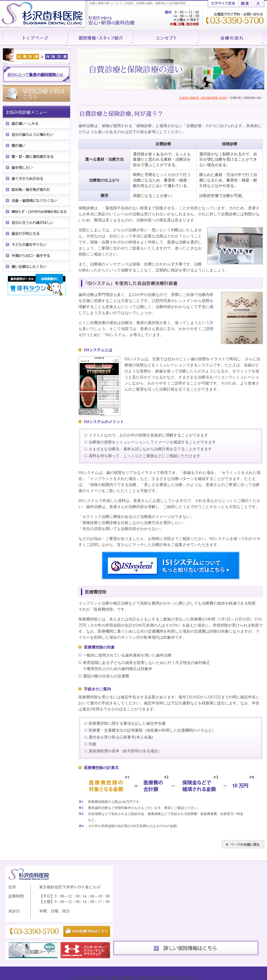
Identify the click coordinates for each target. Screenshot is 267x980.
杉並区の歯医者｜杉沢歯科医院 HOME (203, 98)
